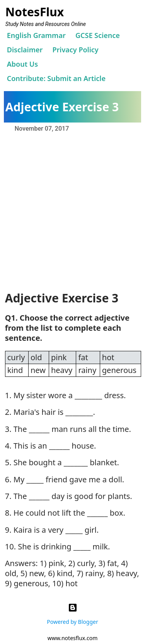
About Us (22, 64)
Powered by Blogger (72, 613)
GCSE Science (98, 35)
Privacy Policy (75, 50)
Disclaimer (25, 50)
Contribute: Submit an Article (56, 78)
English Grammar (36, 35)
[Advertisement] (72, 211)
